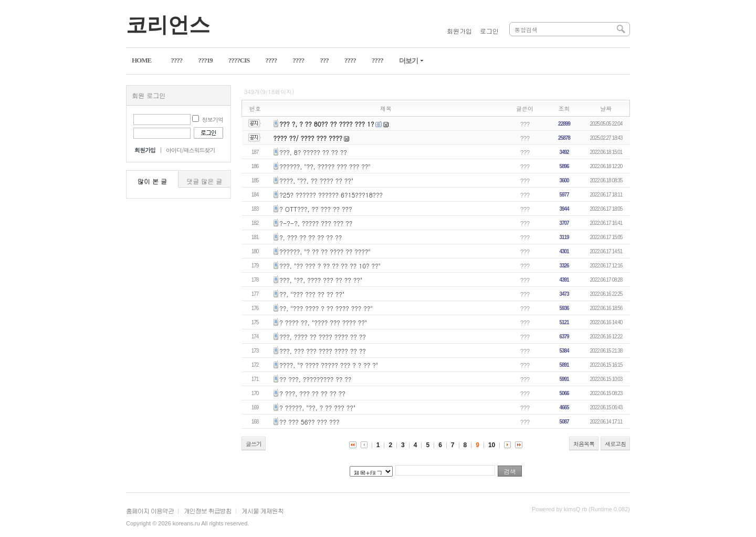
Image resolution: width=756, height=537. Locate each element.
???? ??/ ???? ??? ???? (308, 138)
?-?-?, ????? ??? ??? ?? (316, 223)
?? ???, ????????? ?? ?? (315, 379)
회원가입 (459, 31)
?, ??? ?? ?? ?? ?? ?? (311, 237)
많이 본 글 (152, 181)
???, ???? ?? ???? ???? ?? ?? (323, 337)
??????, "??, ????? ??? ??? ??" (325, 166)
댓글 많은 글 (204, 181)
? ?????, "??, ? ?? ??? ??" (317, 407)
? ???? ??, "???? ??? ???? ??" (323, 322)
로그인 (489, 31)
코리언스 (168, 25)
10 (492, 445)
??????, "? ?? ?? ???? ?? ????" (325, 251)
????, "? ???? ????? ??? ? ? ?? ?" (329, 365)
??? (525, 124)
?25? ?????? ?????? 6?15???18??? (331, 195)
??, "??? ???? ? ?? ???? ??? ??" (326, 308)
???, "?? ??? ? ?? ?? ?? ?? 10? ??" (330, 266)
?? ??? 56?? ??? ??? (309, 422)
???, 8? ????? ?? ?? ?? (313, 152)
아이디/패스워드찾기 (191, 150)
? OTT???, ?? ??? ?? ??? (316, 209)
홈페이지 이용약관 (150, 510)
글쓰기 (254, 444)
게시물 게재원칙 (262, 510)
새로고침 (615, 444)
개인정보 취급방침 (208, 510)
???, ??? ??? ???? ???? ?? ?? (323, 351)
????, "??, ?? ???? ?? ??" (316, 180)
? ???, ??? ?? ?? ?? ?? (312, 393)
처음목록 (584, 444)
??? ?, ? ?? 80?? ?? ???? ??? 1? (327, 124)
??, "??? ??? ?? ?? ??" (312, 294)
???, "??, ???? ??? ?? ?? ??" (321, 280)
